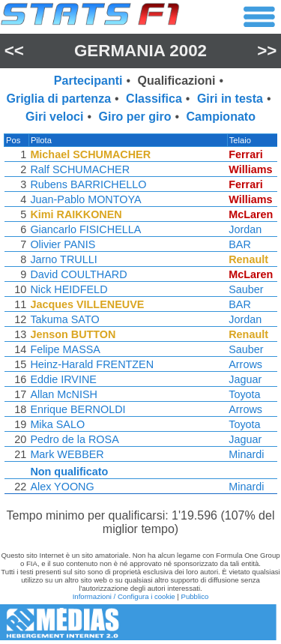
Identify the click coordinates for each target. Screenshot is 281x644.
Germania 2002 (140, 51)
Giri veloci (54, 117)
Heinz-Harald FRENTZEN (91, 364)
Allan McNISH (63, 394)
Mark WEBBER (66, 454)
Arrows (248, 364)
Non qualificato (68, 472)
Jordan (248, 229)
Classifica (154, 99)
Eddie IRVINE (63, 379)
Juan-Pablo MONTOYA (85, 199)
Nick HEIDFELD (68, 289)
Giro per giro (135, 117)
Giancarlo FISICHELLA (85, 229)
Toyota (247, 394)
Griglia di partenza (58, 99)
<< (14, 51)
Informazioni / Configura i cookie (124, 596)
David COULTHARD (78, 274)
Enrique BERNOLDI (77, 409)
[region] (140, 318)
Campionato (220, 117)
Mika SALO (57, 424)
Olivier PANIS (62, 244)
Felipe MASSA (64, 349)
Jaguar (248, 379)
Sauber (249, 289)
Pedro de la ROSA (73, 439)
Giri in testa (230, 99)
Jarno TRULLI (63, 259)
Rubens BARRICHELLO (87, 184)
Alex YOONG (61, 487)
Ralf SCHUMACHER (79, 169)
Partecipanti (88, 81)
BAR (243, 244)
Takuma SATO (64, 319)
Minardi (249, 454)
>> (267, 51)
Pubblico (195, 596)
